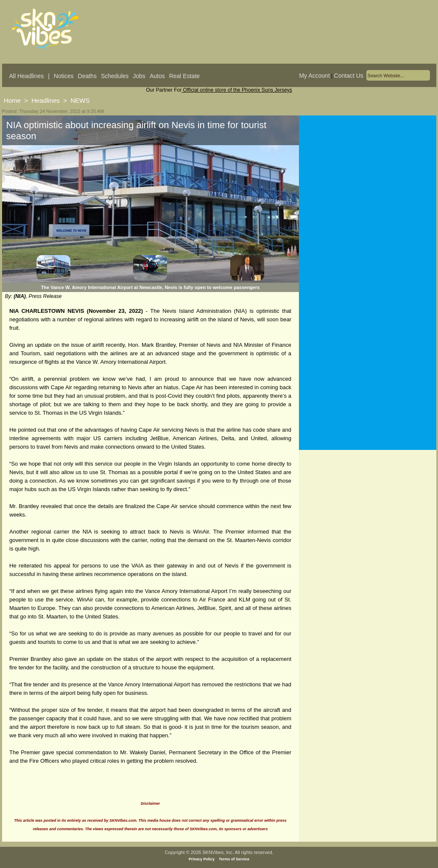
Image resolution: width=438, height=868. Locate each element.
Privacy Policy (202, 859)
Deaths (87, 76)
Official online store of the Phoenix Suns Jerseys (237, 90)
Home (12, 100)
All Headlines (27, 76)
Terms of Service (234, 859)
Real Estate (184, 76)
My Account (314, 76)
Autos (157, 76)
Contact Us (349, 76)
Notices (64, 76)
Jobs (139, 76)
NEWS (80, 100)
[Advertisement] (368, 199)
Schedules (115, 76)
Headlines (46, 100)
